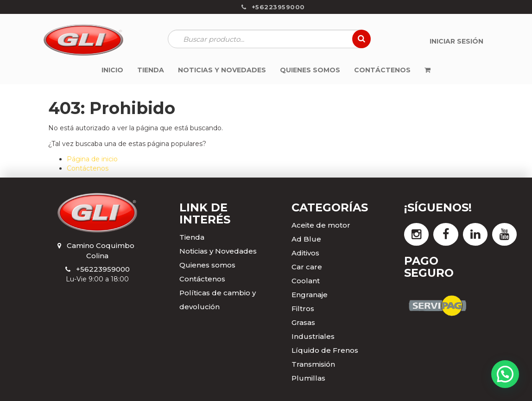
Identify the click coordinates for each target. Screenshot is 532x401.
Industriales (313, 336)
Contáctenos (88, 168)
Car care (307, 267)
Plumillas (308, 378)
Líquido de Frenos (325, 350)
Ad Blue (306, 239)
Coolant (306, 281)
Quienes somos (207, 265)
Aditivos (305, 253)
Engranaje (310, 295)
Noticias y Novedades (218, 251)
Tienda (192, 237)
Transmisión (313, 364)
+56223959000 (103, 269)
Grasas (303, 322)
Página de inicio (92, 159)
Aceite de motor (321, 225)
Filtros (303, 309)
